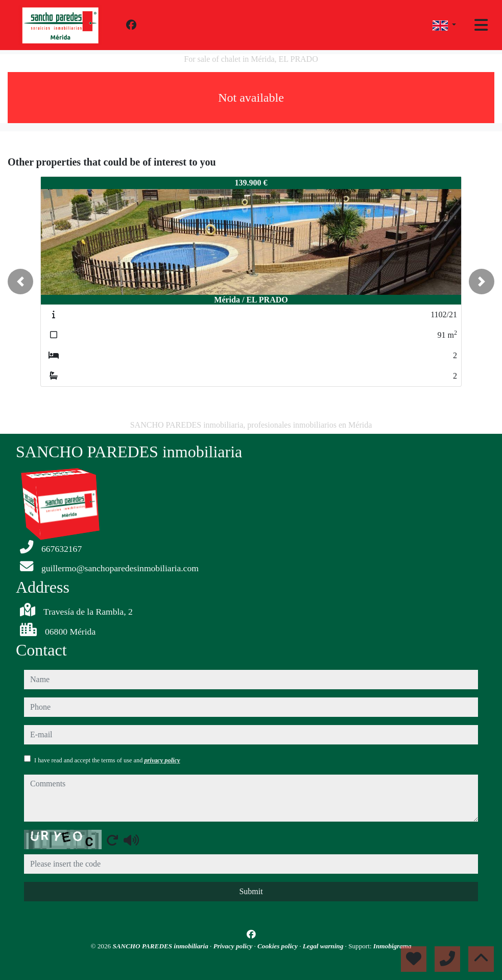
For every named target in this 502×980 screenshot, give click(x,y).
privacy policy (162, 760)
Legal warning (324, 946)
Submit (251, 891)
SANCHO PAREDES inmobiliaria (161, 946)
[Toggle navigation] (481, 25)
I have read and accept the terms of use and (107, 760)
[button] (20, 282)
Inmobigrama (392, 946)
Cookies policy (278, 946)
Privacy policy (234, 946)
